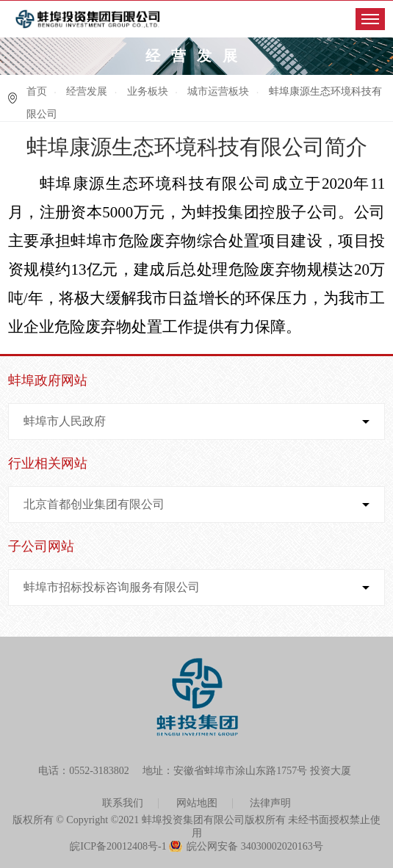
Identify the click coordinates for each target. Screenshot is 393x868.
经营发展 (87, 91)
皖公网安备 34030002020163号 (255, 846)
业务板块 (148, 91)
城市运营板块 (218, 91)
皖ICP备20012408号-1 (118, 846)
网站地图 (197, 803)
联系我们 (123, 803)
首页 (37, 91)
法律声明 (270, 803)
